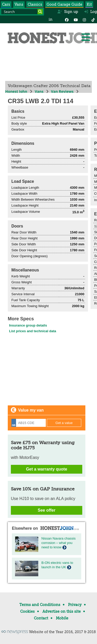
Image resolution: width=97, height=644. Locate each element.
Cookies (27, 611)
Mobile (62, 618)
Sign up (68, 12)
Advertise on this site (62, 611)
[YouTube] (76, 19)
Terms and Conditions (40, 605)
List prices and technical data (33, 331)
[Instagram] (84, 19)
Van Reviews (62, 91)
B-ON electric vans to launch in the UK (57, 565)
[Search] (40, 12)
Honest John (16, 91)
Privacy (75, 605)
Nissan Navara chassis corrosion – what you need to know (58, 543)
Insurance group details (28, 325)
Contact (41, 618)
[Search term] (22, 12)
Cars (6, 4)
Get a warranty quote (46, 469)
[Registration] (29, 423)
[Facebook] (67, 19)
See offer (47, 510)
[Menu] (86, 37)
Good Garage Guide (64, 4)
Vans (19, 4)
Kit (89, 4)
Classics (35, 4)
